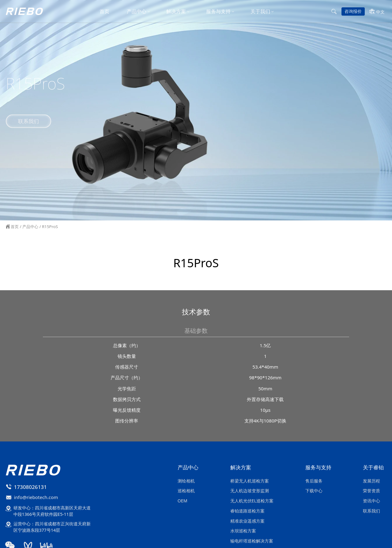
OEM (183, 501)
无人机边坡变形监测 (250, 491)
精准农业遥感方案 (247, 521)
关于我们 (260, 12)
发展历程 (371, 481)
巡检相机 (186, 491)
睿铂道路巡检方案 (247, 511)
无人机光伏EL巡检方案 (252, 501)
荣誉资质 (371, 491)
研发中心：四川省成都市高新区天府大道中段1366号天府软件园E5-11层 (52, 511)
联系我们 (28, 120)
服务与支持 (218, 12)
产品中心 (137, 12)
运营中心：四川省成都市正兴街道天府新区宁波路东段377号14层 (52, 527)
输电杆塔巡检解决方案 (252, 541)
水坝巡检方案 (243, 531)
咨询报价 (353, 12)
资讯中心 (371, 501)
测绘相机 (186, 481)
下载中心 (314, 491)
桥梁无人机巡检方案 (250, 481)
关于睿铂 (373, 468)
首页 (104, 12)
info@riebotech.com (36, 497)
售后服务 (314, 481)
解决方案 (176, 12)
